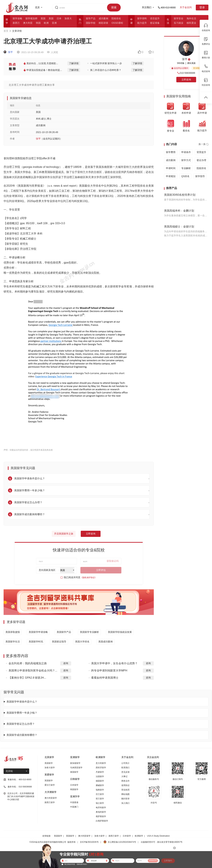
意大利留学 (101, 763)
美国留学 (49, 763)
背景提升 (201, 152)
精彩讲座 (103, 23)
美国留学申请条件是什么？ (22, 702)
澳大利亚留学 (51, 798)
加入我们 (125, 803)
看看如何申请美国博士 (105, 678)
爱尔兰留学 (50, 785)
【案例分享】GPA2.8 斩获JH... (27, 678)
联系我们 (125, 768)
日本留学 (74, 785)
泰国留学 (74, 772)
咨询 (66, 663)
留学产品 (91, 18)
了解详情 (74, 63)
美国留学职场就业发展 (120, 632)
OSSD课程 (117, 23)
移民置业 (191, 23)
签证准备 (155, 23)
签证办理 (201, 160)
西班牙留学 (101, 768)
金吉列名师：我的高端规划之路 (28, 663)
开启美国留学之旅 (64, 534)
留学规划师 (31, 18)
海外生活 (191, 18)
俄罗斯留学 (101, 816)
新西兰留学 (50, 802)
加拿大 (68, 18)
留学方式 (186, 160)
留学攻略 (17, 18)
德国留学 (100, 781)
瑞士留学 (100, 803)
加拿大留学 (50, 768)
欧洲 (46, 23)
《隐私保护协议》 (89, 578)
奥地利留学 (101, 812)
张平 (8, 52)
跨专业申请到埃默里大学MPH (109, 671)
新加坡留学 (75, 763)
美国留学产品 (64, 632)
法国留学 (100, 776)
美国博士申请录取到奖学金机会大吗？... (33, 671)
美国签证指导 (59, 642)
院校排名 (116, 18)
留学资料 (142, 18)
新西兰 (16, 23)
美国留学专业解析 (89, 632)
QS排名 (185, 176)
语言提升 (155, 18)
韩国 (38, 23)
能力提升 (142, 23)
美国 (51, 18)
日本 (59, 18)
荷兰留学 (100, 799)
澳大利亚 (28, 23)
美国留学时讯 (36, 642)
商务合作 (125, 781)
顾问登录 (125, 799)
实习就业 (179, 23)
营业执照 (125, 790)
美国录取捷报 (13, 632)
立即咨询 (91, 534)
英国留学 (49, 781)
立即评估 (101, 570)
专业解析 (186, 168)
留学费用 (171, 152)
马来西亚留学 (76, 768)
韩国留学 (74, 789)
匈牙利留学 (101, 808)
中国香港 (74, 802)
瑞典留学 (100, 790)
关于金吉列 (186, 7)
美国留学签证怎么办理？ (21, 724)
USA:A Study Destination (158, 836)
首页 (6, 31)
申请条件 (186, 152)
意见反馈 (125, 772)
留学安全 (179, 18)
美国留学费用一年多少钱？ (22, 713)
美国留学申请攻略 (38, 632)
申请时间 (171, 168)
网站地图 (125, 794)
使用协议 (125, 785)
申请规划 (171, 176)
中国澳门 (74, 807)
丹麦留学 (100, 772)
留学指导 (200, 176)
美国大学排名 (82, 642)
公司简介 (125, 763)
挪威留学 (100, 785)
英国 (43, 18)
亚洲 (54, 23)
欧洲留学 (139, 836)
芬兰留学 (100, 794)
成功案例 (103, 18)
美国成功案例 (105, 642)
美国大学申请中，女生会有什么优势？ (114, 663)
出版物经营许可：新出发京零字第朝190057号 (162, 842)
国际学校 (91, 23)
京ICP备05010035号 (89, 842)
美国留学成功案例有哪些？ (22, 735)
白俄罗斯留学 (102, 821)
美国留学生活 (13, 642)
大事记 (124, 776)
